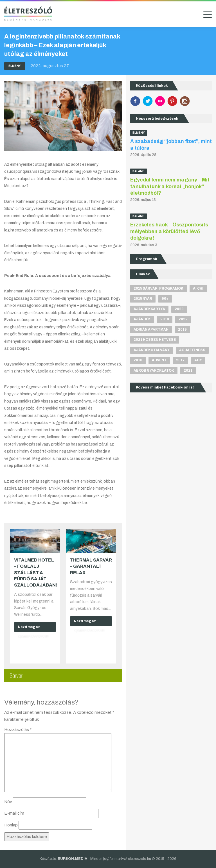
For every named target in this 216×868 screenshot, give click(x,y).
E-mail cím (14, 813)
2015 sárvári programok (158, 288)
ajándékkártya (149, 309)
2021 (188, 371)
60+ (165, 299)
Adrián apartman (151, 330)
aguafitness (192, 350)
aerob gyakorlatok (154, 371)
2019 (182, 330)
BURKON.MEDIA (72, 859)
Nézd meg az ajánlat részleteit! (33, 628)
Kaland (139, 171)
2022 (183, 319)
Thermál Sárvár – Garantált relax (91, 566)
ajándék (142, 319)
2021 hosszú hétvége (155, 340)
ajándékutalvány (152, 350)
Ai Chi (198, 288)
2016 (138, 360)
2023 (179, 309)
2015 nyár (143, 299)
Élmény (15, 66)
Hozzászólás (18, 730)
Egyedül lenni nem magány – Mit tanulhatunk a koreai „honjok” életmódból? (170, 186)
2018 (165, 319)
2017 (180, 360)
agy (198, 360)
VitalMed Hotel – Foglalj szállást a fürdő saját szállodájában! (36, 573)
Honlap (11, 825)
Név (8, 802)
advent (159, 360)
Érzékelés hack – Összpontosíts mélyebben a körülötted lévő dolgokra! (169, 231)
